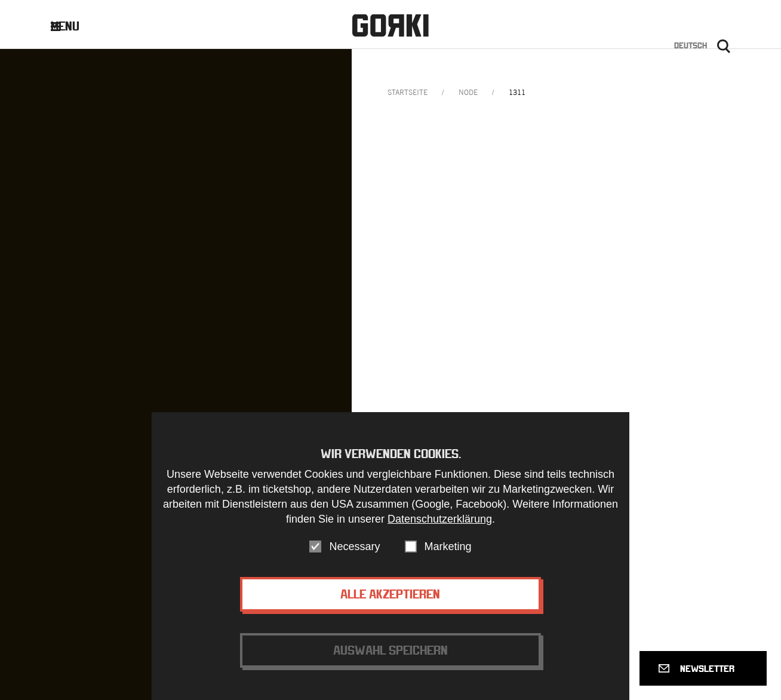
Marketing (448, 548)
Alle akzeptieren (390, 596)
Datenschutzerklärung (440, 521)
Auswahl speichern (390, 652)
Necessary (354, 548)
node (468, 92)
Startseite (408, 92)
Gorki (390, 25)
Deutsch (691, 45)
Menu (74, 26)
